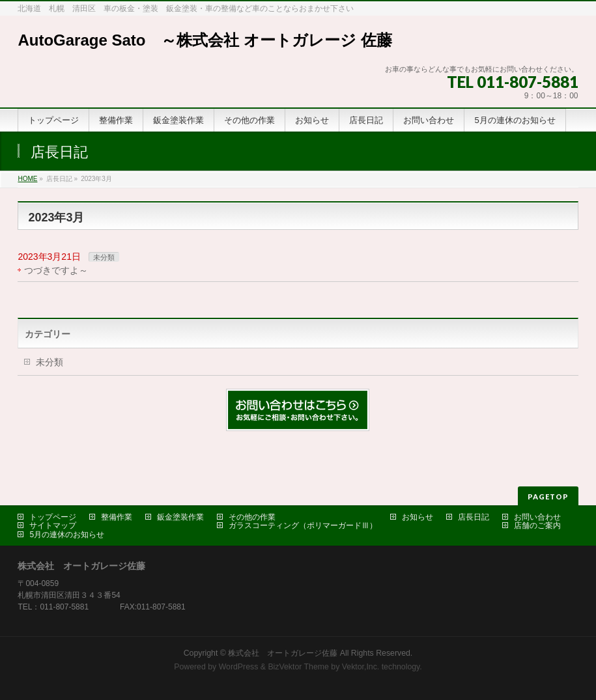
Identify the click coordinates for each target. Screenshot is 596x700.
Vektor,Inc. (361, 667)
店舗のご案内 (537, 525)
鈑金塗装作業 (180, 517)
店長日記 (474, 517)
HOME (27, 179)
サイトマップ (53, 525)
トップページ (53, 517)
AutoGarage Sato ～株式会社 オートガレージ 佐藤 (205, 40)
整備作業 (117, 517)
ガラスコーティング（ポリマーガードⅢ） (303, 525)
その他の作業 (252, 517)
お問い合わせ (537, 517)
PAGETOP (548, 497)
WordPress (239, 667)
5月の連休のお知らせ (67, 535)
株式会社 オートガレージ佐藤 (283, 653)
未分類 (104, 257)
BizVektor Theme (298, 667)
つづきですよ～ (56, 270)
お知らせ (418, 517)
